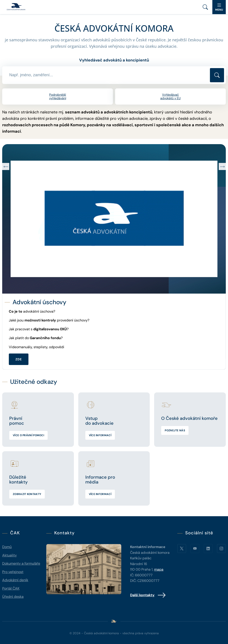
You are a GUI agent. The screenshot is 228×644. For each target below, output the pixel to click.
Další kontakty (148, 595)
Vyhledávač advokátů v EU (170, 97)
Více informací (100, 435)
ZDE (19, 359)
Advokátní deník (15, 580)
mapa (159, 569)
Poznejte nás (175, 430)
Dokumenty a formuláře (21, 563)
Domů (7, 547)
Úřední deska (13, 597)
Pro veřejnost (13, 572)
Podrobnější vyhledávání (58, 97)
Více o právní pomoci (28, 435)
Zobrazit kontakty (27, 494)
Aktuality (9, 555)
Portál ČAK (11, 588)
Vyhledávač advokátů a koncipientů (114, 60)
